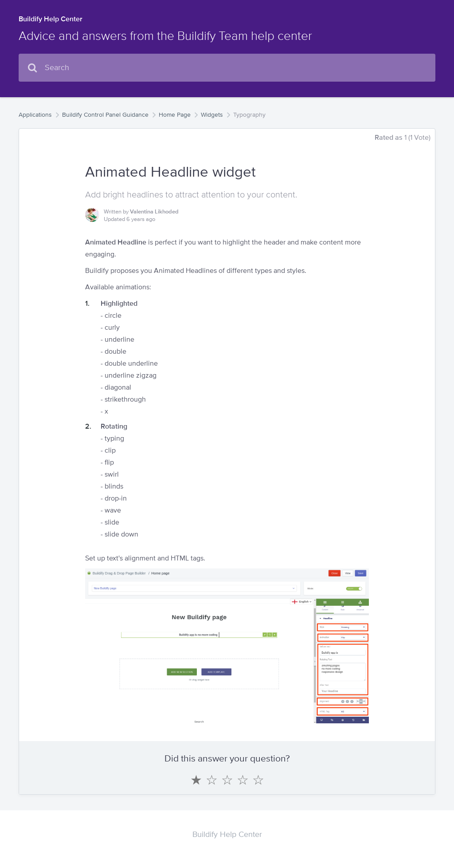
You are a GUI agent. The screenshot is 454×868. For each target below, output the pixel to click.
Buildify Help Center (51, 19)
